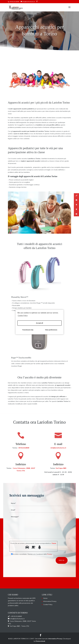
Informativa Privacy (50, 601)
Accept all (39, 323)
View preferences (51, 330)
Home (45, 598)
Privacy (50, 554)
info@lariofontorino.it (58, 448)
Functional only (28, 330)
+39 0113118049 (14, 2)
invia (62, 560)
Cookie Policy (23, 316)
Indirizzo (21, 464)
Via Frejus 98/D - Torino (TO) (19, 626)
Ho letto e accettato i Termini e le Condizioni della (31, 554)
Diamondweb (40, 641)
